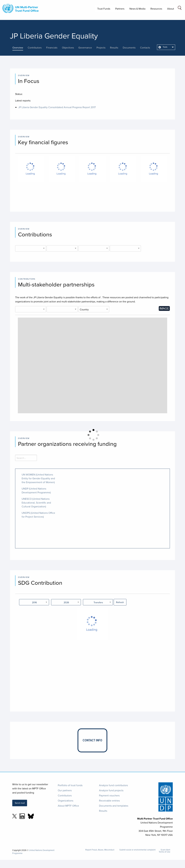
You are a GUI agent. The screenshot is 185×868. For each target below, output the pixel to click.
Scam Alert (165, 850)
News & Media (137, 9)
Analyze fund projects (111, 790)
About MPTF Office (68, 806)
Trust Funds (104, 9)
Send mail (20, 803)
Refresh (120, 602)
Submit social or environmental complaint (137, 850)
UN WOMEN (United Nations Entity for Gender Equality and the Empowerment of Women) (38, 478)
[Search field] (180, 8)
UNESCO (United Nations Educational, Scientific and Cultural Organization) (36, 503)
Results (103, 811)
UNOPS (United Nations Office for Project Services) (38, 515)
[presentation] (20, 48)
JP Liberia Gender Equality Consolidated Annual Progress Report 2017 (57, 107)
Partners (120, 9)
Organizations (66, 801)
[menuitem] (166, 47)
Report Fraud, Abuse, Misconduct (100, 850)
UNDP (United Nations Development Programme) (36, 490)
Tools (163, 47)
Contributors (65, 795)
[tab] (20, 48)
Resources (156, 9)
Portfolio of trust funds (70, 785)
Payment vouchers (109, 795)
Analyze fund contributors (113, 785)
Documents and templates (114, 806)
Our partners (65, 790)
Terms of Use (164, 852)
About (171, 9)
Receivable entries (109, 801)
